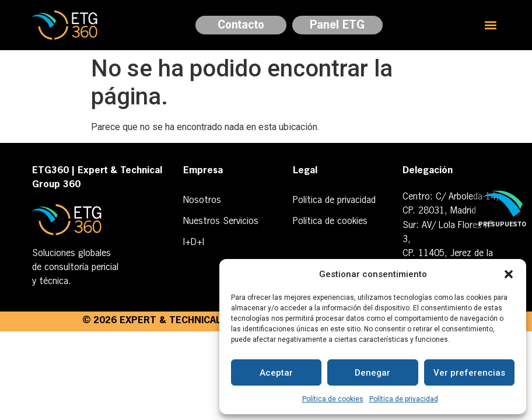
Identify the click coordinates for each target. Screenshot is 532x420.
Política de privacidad (404, 399)
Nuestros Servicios (221, 222)
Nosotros (202, 201)
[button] (509, 274)
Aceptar (276, 373)
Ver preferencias (469, 373)
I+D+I (194, 243)
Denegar (372, 373)
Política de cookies (333, 399)
